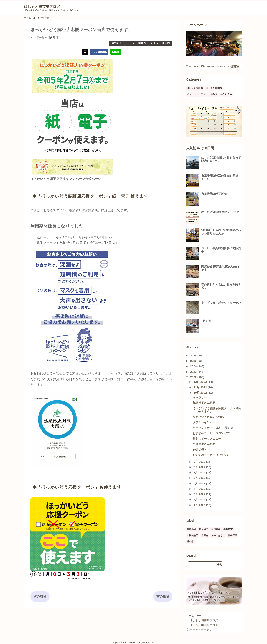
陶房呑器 (191, 529)
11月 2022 (201, 387)
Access (192, 66)
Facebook (99, 52)
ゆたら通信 (226, 94)
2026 (194, 355)
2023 (194, 372)
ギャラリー (200, 397)
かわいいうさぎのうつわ (208, 417)
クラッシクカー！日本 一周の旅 (213, 428)
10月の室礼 (200, 449)
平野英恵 (228, 529)
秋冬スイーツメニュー (207, 439)
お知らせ (117, 43)
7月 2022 (200, 472)
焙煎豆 (234, 66)
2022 (194, 377)
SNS (221, 66)
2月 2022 (200, 499)
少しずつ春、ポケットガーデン (221, 303)
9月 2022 (200, 462)
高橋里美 (233, 535)
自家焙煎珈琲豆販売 (214, 194)
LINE (116, 52)
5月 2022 (200, 483)
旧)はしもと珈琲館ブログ (202, 625)
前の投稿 (163, 597)
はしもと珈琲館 (161, 43)
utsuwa (207, 66)
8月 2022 (200, 467)
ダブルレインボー (204, 422)
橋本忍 (190, 541)
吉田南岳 (216, 529)
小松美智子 (193, 535)
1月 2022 (200, 505)
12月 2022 (201, 382)
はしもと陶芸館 (137, 43)
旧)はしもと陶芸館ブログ (202, 620)
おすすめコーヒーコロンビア (211, 433)
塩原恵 (205, 535)
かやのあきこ (218, 535)
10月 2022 (201, 393)
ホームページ (194, 616)
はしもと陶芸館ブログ (42, 7)
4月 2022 (200, 489)
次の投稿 (40, 597)
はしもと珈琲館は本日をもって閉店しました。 (221, 159)
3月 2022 (200, 494)
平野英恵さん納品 (204, 444)
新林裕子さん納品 (204, 403)
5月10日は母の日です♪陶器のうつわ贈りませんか (221, 232)
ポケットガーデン (196, 94)
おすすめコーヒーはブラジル (211, 455)
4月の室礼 (208, 321)
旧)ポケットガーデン (199, 630)
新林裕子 (203, 529)
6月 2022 (200, 478)
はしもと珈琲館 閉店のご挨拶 (220, 212)
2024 (194, 366)
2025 (194, 361)
